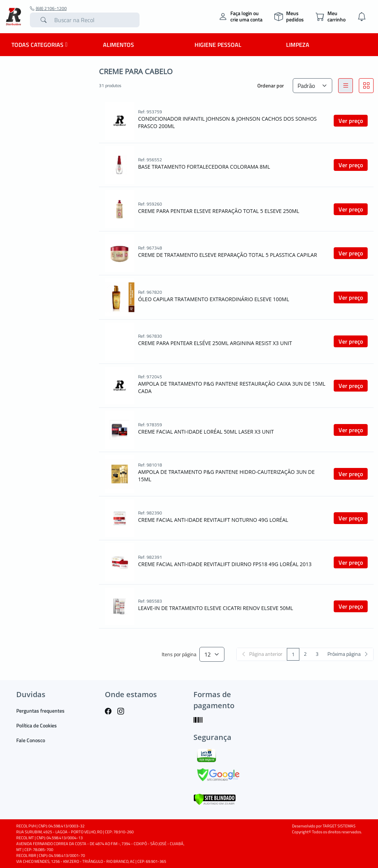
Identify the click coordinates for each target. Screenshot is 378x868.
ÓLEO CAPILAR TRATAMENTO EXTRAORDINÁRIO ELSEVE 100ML (214, 299)
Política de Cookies (37, 725)
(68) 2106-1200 (48, 8)
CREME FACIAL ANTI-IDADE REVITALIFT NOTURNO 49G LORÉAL (213, 520)
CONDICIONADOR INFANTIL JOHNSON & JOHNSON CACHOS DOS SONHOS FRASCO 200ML (227, 122)
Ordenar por (271, 85)
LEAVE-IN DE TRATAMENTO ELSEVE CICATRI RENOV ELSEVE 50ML (216, 608)
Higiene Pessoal (218, 45)
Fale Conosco (31, 740)
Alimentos (118, 45)
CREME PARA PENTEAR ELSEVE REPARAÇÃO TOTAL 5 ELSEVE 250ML (219, 211)
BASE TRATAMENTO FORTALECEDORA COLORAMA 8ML (204, 167)
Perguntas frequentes (40, 711)
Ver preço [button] (351, 121)
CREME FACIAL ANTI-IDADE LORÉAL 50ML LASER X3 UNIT (206, 432)
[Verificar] (215, 799)
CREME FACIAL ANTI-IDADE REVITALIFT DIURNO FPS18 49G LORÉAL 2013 (225, 564)
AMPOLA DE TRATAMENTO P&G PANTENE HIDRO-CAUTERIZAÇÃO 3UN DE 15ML (226, 476)
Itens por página (179, 655)
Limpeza (298, 45)
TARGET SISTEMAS (339, 826)
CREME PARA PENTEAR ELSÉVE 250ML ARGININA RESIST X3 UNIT (215, 343)
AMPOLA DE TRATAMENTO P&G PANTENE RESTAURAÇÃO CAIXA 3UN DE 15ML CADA (232, 387)
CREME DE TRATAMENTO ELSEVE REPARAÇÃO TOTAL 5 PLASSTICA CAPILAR (228, 255)
